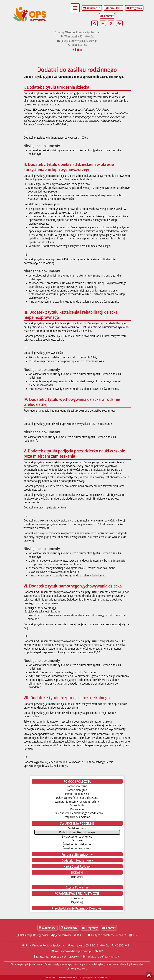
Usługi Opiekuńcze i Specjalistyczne (77, 798)
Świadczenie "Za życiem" (77, 848)
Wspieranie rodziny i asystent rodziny (77, 802)
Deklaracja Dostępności (32, 935)
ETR (133, 935)
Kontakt (107, 16)
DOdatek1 (77, 877)
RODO (79, 935)
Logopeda (77, 898)
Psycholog (77, 902)
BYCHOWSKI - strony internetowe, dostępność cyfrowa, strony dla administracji (77, 977)
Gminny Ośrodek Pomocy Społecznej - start (30, 6)
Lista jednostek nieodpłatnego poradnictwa (77, 813)
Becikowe (77, 840)
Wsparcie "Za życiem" (77, 817)
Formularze (113, 8)
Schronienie (77, 805)
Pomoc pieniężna (77, 790)
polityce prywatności (77, 968)
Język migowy (61, 935)
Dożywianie (77, 809)
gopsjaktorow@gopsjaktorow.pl (77, 41)
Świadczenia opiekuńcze (77, 844)
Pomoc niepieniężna (77, 794)
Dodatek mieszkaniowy (77, 860)
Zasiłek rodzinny (77, 828)
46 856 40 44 (77, 45)
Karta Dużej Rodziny (77, 866)
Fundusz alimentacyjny (77, 854)
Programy (134, 8)
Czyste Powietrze (77, 887)
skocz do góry (149, 975)
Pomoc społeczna (77, 786)
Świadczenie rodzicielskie (77, 837)
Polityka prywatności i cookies (107, 935)
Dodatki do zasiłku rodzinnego (77, 832)
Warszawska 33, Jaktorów (77, 36)
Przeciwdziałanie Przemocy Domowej (77, 908)
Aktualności (92, 8)
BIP (77, 50)
